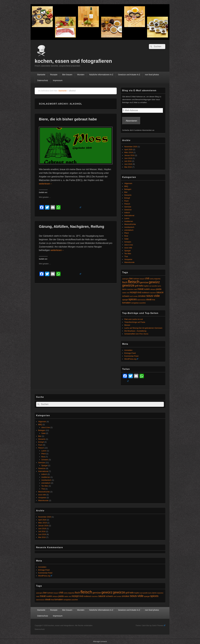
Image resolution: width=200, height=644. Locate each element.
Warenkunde (129, 262)
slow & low (129, 245)
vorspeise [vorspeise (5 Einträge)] (135, 303)
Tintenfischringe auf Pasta (135, 322)
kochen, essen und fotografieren (73, 61)
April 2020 (128, 150)
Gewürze (128, 210)
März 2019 (129, 152)
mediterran (129, 221)
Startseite (41, 75)
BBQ (126, 186)
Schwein (128, 242)
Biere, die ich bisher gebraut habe (68, 119)
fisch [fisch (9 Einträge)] (125, 282)
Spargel (127, 251)
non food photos (152, 75)
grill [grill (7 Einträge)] (137, 286)
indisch (127, 213)
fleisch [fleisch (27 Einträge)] (134, 282)
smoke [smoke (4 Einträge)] (135, 296)
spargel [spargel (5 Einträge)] (125, 300)
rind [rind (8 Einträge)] (139, 292)
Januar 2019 (129, 155)
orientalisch (129, 230)
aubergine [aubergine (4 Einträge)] (125, 279)
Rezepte (54, 75)
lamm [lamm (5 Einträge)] (124, 289)
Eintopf (127, 198)
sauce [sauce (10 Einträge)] (160, 292)
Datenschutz (43, 80)
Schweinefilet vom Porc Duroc (136, 334)
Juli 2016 (128, 161)
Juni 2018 (128, 158)
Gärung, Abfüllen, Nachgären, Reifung (72, 227)
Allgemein (128, 183)
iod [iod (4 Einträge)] (150, 286)
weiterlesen (46, 184)
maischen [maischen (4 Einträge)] (130, 289)
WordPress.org (131, 359)
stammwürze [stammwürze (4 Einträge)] (141, 300)
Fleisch (127, 204)
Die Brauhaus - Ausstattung (135, 331)
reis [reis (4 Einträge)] (128, 293)
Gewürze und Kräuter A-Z (129, 75)
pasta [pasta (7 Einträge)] (159, 289)
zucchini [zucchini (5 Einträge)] (142, 303)
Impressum (58, 80)
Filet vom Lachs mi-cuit (134, 319)
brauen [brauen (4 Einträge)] (142, 279)
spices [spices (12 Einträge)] (133, 299)
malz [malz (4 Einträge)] (135, 289)
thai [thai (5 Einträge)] (154, 300)
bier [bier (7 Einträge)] (131, 279)
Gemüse (128, 207)
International (129, 215)
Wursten (81, 75)
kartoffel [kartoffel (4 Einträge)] (154, 286)
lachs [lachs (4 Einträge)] (159, 286)
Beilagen (128, 189)
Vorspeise (128, 259)
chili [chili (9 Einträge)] (147, 278)
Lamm (127, 218)
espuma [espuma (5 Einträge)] (157, 279)
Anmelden (128, 350)
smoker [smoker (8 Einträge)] (142, 296)
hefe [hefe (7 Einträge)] (141, 286)
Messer (127, 325)
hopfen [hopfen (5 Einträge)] (146, 286)
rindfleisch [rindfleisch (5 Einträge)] (146, 293)
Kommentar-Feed (131, 356)
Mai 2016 (128, 167)
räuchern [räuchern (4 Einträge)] (153, 293)
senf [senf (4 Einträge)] (131, 296)
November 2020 (131, 147)
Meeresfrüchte (130, 224)
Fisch (126, 201)
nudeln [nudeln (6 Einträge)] (147, 289)
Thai (126, 256)
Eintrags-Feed (130, 353)
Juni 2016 (128, 164)
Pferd (126, 233)
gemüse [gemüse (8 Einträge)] (144, 282)
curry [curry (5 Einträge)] (152, 279)
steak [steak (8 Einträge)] (149, 300)
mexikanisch (129, 227)
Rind (126, 236)
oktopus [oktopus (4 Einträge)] (153, 289)
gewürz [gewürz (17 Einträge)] (154, 282)
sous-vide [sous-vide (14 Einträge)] (153, 296)
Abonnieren (131, 121)
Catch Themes (159, 626)
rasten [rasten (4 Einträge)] (124, 293)
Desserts (128, 195)
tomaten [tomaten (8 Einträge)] (126, 303)
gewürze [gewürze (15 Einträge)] (128, 285)
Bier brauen (67, 75)
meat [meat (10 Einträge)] (140, 289)
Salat (126, 239)
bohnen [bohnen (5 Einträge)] (136, 279)
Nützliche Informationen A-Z (101, 75)
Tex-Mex (128, 254)
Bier (126, 192)
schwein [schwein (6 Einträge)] (126, 296)
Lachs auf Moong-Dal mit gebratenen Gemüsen (143, 328)
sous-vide (128, 248)
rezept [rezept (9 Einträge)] (133, 292)
